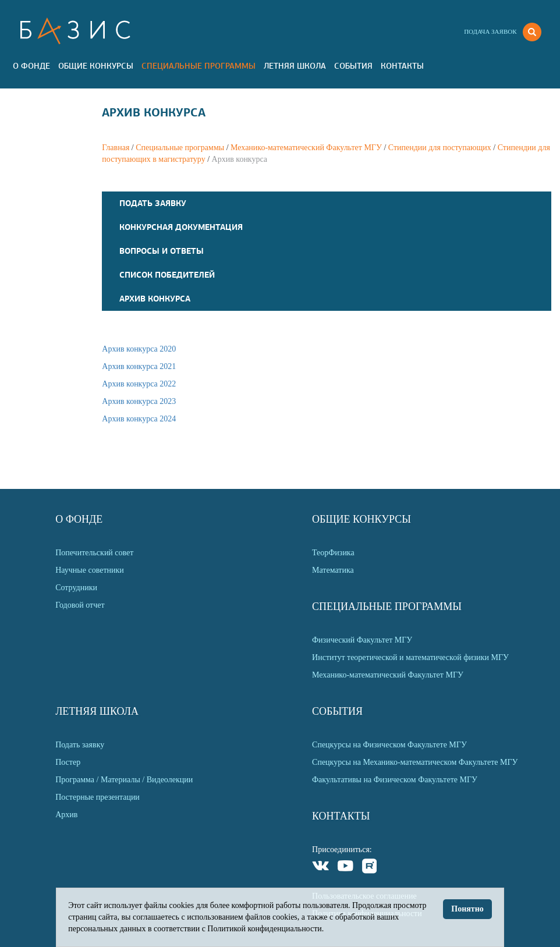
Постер (68, 762)
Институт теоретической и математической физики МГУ (410, 657)
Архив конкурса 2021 (139, 366)
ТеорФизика (333, 553)
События (353, 66)
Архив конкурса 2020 (139, 349)
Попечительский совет (94, 553)
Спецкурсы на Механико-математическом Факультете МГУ (415, 762)
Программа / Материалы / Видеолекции (124, 780)
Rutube (370, 868)
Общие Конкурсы (96, 66)
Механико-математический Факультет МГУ (306, 148)
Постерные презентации (98, 797)
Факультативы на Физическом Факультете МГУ (395, 780)
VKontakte (321, 868)
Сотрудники (76, 588)
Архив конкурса (155, 299)
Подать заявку (153, 203)
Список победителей (167, 275)
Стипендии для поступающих (440, 148)
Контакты (402, 66)
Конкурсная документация (181, 227)
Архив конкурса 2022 (139, 384)
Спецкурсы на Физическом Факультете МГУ (389, 745)
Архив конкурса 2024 (139, 419)
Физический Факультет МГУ (362, 640)
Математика (333, 570)
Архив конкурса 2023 (139, 401)
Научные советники (90, 570)
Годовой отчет (80, 605)
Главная (116, 148)
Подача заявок (490, 31)
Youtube (345, 868)
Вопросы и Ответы (162, 251)
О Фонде (31, 66)
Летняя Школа (295, 66)
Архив (66, 815)
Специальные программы (199, 66)
